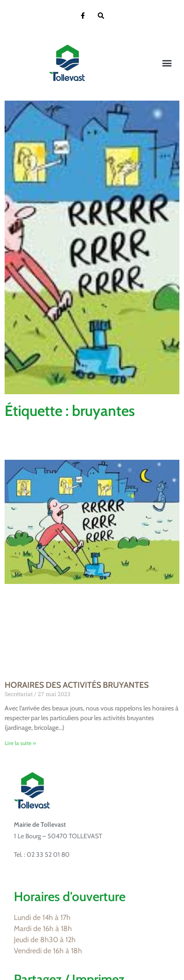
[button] (167, 63)
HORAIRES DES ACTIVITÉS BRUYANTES (77, 685)
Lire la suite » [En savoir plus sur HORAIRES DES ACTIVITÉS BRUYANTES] (20, 743)
